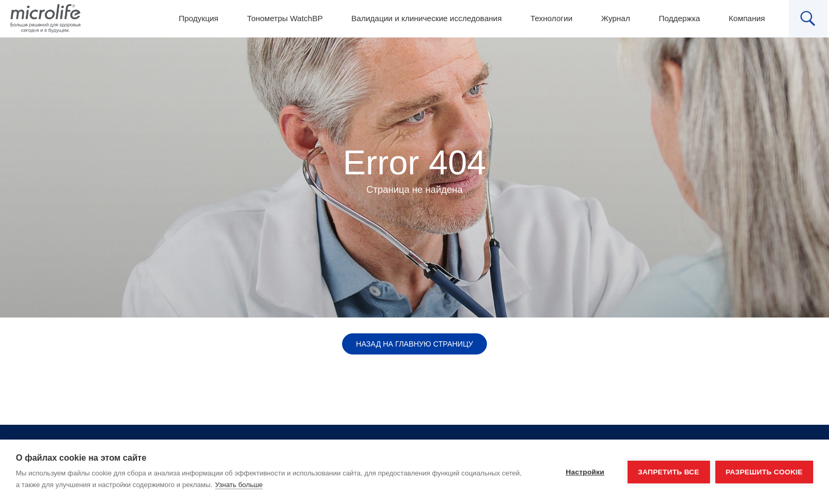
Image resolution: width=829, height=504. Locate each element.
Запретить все (669, 472)
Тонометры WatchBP (285, 18)
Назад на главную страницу (414, 344)
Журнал (616, 18)
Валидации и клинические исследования (427, 18)
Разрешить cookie (764, 472)
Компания (747, 18)
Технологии (551, 18)
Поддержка (679, 18)
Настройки (585, 472)
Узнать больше (239, 485)
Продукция (199, 18)
